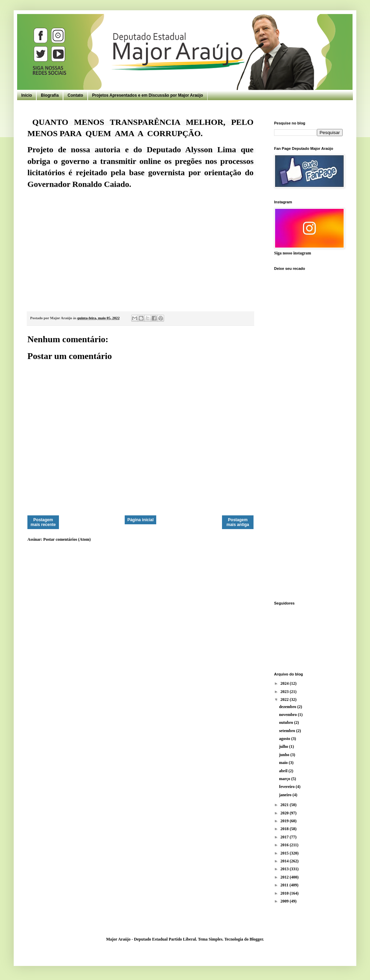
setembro (287, 731)
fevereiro (287, 787)
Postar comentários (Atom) (67, 539)
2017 (285, 837)
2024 (285, 683)
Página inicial (141, 520)
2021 (285, 805)
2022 (285, 700)
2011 (285, 885)
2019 (285, 821)
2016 (285, 845)
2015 (285, 853)
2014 (285, 861)
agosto (285, 739)
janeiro (286, 795)
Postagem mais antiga (238, 522)
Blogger (256, 939)
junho (285, 755)
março (285, 779)
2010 (285, 893)
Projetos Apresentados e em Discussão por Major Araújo (148, 95)
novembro (288, 715)
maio (284, 763)
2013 (285, 869)
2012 (285, 877)
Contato (75, 95)
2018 (285, 829)
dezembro (288, 707)
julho (284, 746)
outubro (286, 722)
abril (284, 771)
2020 (285, 813)
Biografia (50, 95)
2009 (285, 901)
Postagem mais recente (43, 522)
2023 (285, 692)
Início (27, 95)
